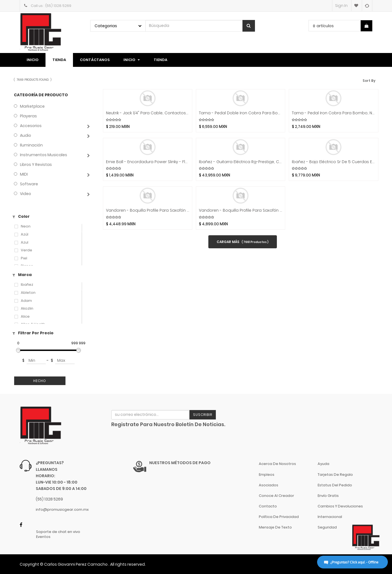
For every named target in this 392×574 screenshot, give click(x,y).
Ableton (28, 293)
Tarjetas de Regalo (335, 475)
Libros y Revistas (36, 165)
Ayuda (323, 464)
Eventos (43, 537)
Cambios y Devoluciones (340, 506)
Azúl (25, 234)
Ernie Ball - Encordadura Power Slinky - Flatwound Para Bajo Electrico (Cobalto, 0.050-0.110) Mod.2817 (148, 162)
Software (29, 184)
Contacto (268, 506)
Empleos (267, 475)
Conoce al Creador (276, 496)
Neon (26, 226)
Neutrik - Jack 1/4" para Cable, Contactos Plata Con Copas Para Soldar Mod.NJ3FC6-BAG (148, 113)
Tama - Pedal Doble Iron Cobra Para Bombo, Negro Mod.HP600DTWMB (241, 113)
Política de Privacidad (279, 517)
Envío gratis (328, 496)
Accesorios (31, 126)
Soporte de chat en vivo (58, 532)
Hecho (40, 381)
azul (25, 242)
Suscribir (203, 415)
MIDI (24, 174)
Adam (26, 301)
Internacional (330, 517)
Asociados (269, 485)
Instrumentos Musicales (44, 155)
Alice (25, 317)
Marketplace (32, 106)
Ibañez (27, 285)
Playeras (28, 116)
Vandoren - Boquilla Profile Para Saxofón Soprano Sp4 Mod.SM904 (148, 210)
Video (26, 194)
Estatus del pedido (335, 485)
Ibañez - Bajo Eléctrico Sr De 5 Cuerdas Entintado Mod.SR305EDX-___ (333, 162)
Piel (24, 258)
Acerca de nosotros (277, 464)
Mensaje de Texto (275, 527)
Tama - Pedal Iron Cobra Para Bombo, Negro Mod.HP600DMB (333, 113)
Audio (26, 135)
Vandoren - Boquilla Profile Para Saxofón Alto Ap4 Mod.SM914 (241, 210)
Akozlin (27, 309)
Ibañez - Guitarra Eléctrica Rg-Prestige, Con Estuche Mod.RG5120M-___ (241, 162)
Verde (26, 250)
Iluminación (31, 145)
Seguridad (327, 527)
